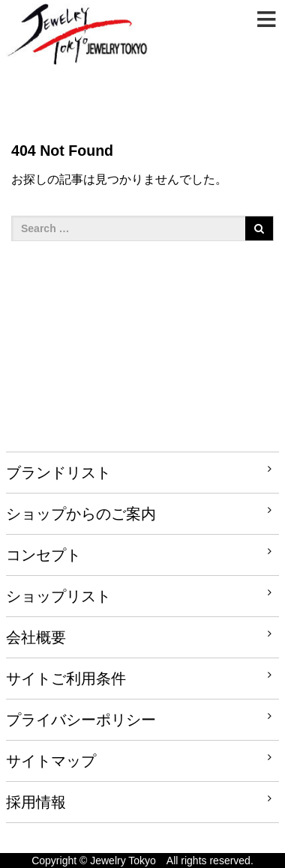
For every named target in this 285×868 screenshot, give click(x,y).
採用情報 (36, 802)
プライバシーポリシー (81, 720)
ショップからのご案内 (81, 514)
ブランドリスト (58, 473)
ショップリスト (58, 596)
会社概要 (36, 637)
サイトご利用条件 (66, 679)
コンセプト (43, 555)
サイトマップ (51, 761)
